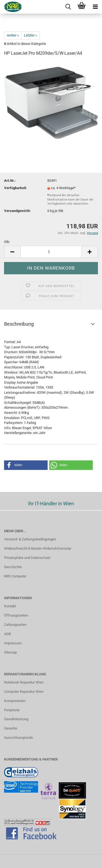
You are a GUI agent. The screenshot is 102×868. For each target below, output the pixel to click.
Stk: (7, 242)
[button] (26, 465)
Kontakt (10, 606)
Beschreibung (19, 324)
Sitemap (10, 652)
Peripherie (12, 710)
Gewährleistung (16, 719)
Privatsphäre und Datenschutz (27, 558)
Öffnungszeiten (16, 615)
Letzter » (30, 35)
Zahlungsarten (15, 625)
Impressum (13, 643)
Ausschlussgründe (18, 738)
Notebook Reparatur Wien (24, 682)
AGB (7, 634)
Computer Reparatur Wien (24, 692)
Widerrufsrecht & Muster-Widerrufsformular (38, 548)
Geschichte (13, 567)
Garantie (11, 728)
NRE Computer (15, 576)
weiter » (13, 35)
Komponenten (15, 701)
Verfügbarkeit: (16, 188)
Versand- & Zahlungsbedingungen (30, 539)
